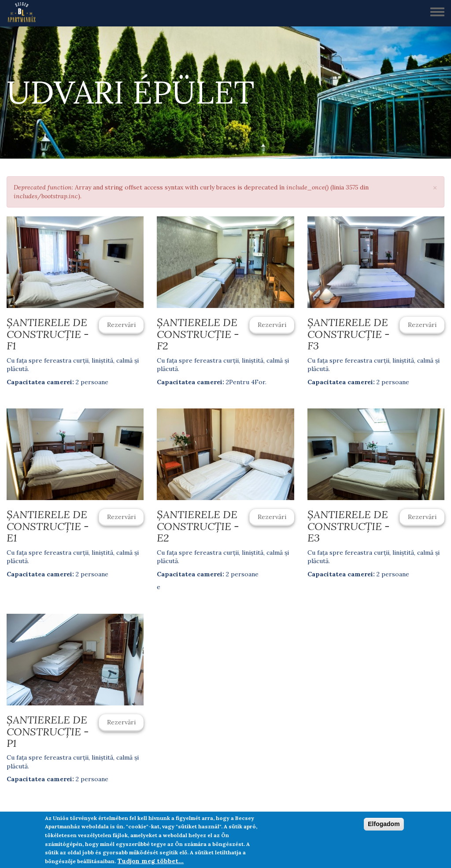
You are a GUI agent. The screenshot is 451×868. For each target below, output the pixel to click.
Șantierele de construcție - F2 (198, 334)
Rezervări (121, 325)
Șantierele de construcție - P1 (48, 731)
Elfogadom (384, 824)
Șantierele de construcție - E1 (48, 526)
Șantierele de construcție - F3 (349, 334)
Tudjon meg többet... (151, 861)
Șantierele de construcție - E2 (198, 526)
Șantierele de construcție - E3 (349, 526)
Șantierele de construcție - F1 (48, 334)
